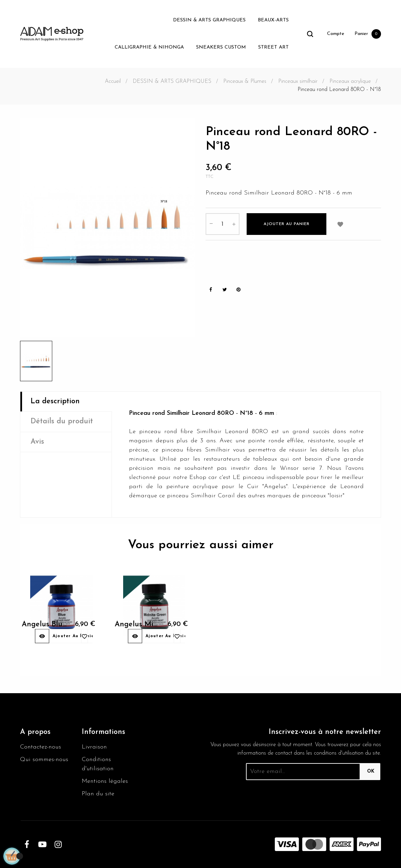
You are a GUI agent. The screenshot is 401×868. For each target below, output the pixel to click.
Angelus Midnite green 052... (133, 633)
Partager (211, 290)
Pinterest (238, 290)
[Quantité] (223, 224)
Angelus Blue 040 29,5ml (40, 633)
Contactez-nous (41, 747)
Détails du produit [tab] (62, 421)
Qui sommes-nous (44, 760)
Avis (37, 442)
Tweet (225, 290)
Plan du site (98, 794)
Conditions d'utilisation (98, 764)
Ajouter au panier (287, 224)
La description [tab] (55, 401)
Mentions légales (105, 781)
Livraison (94, 747)
